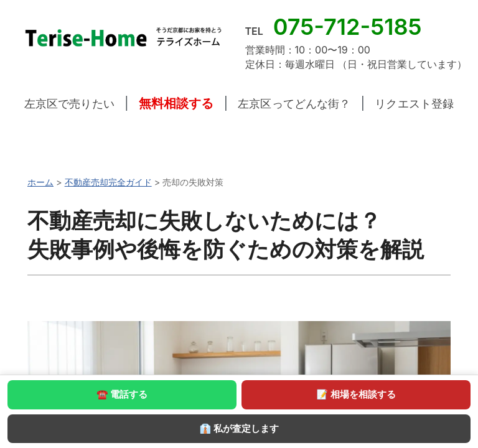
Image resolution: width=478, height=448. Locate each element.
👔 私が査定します (239, 428)
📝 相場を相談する (356, 394)
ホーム (40, 182)
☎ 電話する (122, 394)
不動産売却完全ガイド (108, 182)
